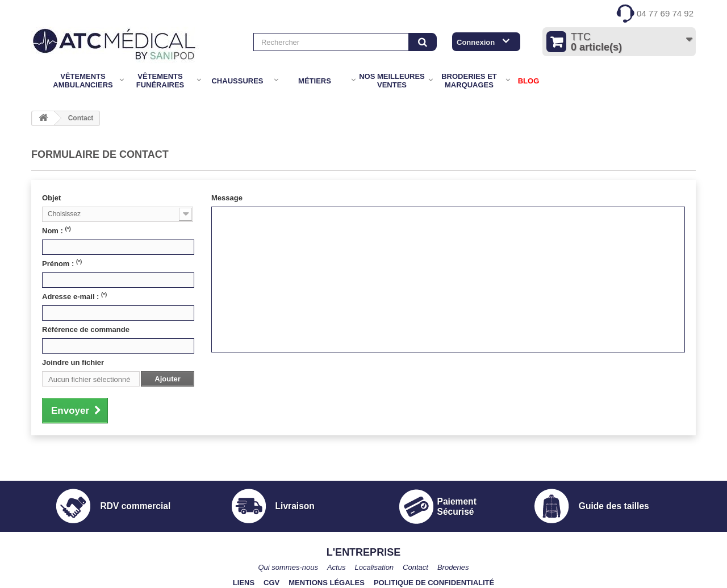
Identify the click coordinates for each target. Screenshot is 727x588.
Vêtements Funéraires (160, 81)
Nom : (57, 230)
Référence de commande (86, 329)
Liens (244, 583)
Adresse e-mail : (74, 296)
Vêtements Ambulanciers (83, 81)
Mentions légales (327, 583)
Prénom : (62, 263)
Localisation (374, 567)
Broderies (453, 567)
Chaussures (237, 81)
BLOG (529, 81)
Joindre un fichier (73, 362)
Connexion (476, 42)
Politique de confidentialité (434, 583)
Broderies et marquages (469, 81)
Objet (51, 198)
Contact (415, 567)
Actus (337, 567)
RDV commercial (135, 506)
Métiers (315, 81)
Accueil (39, 81)
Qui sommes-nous (288, 567)
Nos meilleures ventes (392, 81)
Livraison (295, 506)
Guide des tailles (614, 506)
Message (227, 198)
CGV (271, 583)
